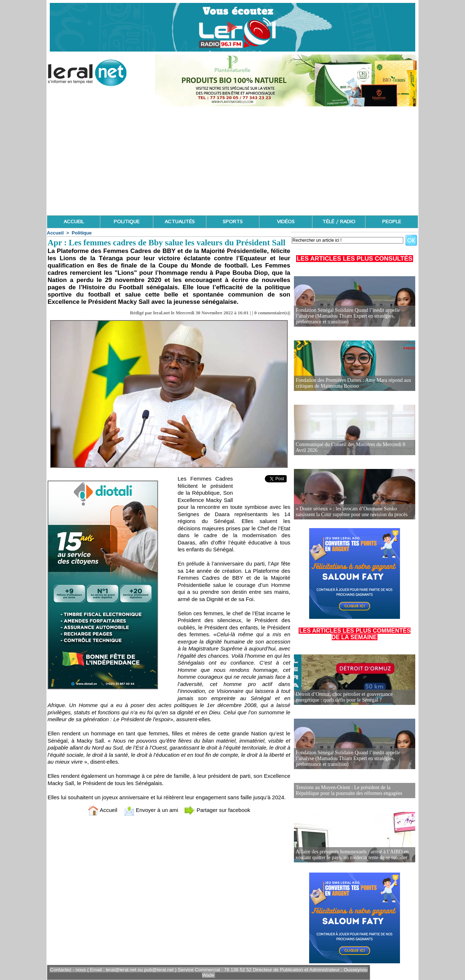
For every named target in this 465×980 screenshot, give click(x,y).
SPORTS (233, 222)
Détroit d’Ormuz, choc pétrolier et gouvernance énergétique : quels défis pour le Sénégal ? (344, 697)
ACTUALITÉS (180, 222)
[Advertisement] (232, 161)
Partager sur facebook (217, 810)
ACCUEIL (74, 222)
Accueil (55, 233)
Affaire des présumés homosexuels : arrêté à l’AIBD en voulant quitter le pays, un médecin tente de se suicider (352, 855)
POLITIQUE (127, 222)
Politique (82, 233)
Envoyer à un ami (151, 810)
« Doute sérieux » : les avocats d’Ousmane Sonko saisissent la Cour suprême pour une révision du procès (352, 512)
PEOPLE (392, 222)
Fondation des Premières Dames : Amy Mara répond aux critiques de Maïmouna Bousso (353, 383)
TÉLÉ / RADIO (339, 222)
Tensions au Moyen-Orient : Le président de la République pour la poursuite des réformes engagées (349, 790)
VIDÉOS (286, 222)
